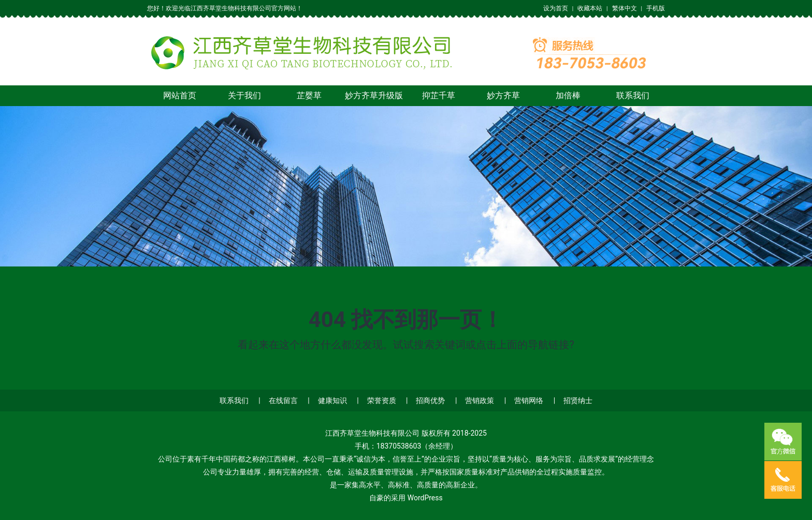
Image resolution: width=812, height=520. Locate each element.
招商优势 (430, 400)
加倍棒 (568, 95)
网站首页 (180, 95)
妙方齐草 (503, 95)
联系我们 (633, 95)
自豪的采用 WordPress (406, 498)
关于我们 (244, 95)
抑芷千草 (439, 95)
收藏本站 (590, 8)
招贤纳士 (578, 400)
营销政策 (480, 400)
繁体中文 (625, 8)
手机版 (656, 8)
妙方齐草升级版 (374, 95)
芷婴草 (309, 95)
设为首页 (556, 8)
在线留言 (283, 400)
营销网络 (529, 400)
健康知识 (332, 400)
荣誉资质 (382, 400)
